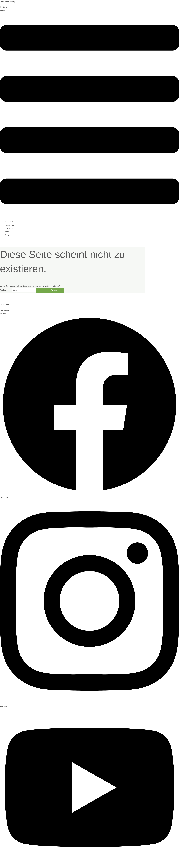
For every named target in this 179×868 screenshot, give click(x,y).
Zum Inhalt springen (9, 2)
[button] (89, 113)
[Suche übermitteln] (41, 290)
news (7, 232)
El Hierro (4, 7)
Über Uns (9, 228)
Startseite (9, 222)
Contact (8, 235)
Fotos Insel (10, 225)
